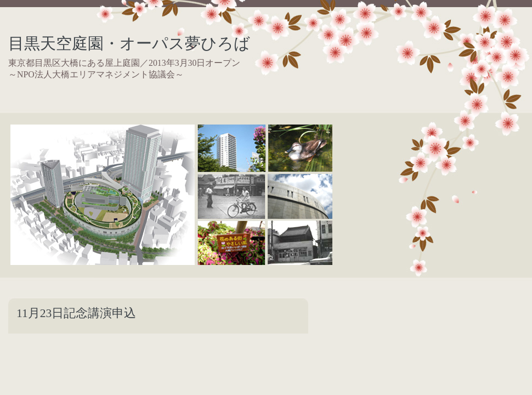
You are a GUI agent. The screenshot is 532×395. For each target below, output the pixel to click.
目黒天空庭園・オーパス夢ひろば (129, 43)
